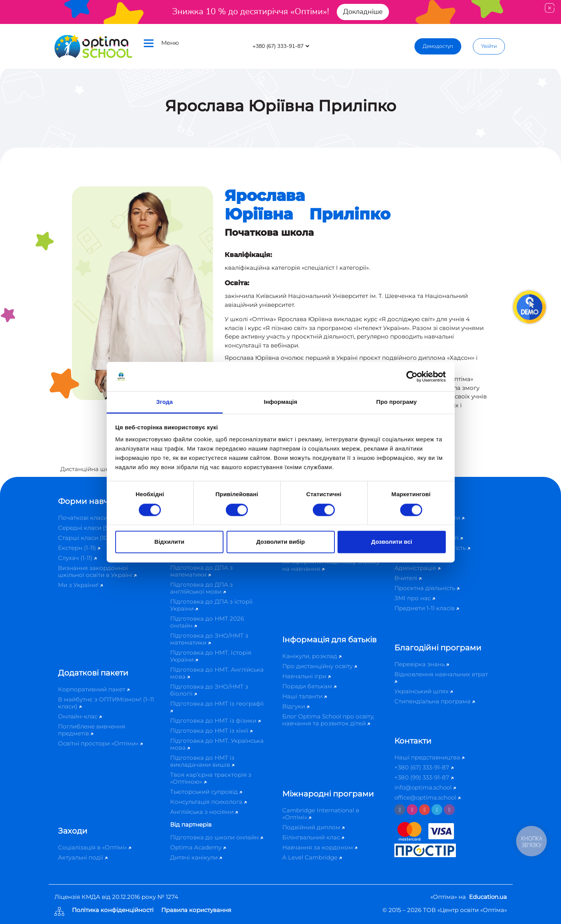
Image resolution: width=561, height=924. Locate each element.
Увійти (489, 46)
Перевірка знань (422, 664)
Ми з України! (80, 585)
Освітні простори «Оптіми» (100, 743)
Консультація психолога (208, 802)
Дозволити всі (392, 542)
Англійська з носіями (204, 812)
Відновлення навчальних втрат (441, 677)
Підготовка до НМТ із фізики (215, 721)
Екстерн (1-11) (79, 548)
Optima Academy (198, 847)
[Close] (550, 8)
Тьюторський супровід (206, 792)
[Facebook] (400, 810)
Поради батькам (309, 686)
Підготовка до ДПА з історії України (211, 605)
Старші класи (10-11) (89, 538)
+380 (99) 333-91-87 (424, 777)
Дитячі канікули (196, 857)
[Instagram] (412, 810)
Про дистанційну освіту (320, 666)
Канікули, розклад (312, 656)
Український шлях (424, 691)
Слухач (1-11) (77, 558)
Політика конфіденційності (113, 910)
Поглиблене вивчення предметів (92, 730)
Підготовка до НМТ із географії (217, 706)
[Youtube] (425, 810)
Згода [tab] (165, 402)
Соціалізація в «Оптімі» (95, 847)
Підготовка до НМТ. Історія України (211, 656)
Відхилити (169, 542)
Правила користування (196, 910)
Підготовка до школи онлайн (217, 837)
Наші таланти (304, 696)
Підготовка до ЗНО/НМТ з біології (209, 690)
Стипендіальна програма (435, 701)
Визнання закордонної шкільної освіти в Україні (97, 571)
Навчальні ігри (306, 676)
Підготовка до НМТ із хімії (211, 731)
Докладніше (363, 12)
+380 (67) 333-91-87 (424, 767)
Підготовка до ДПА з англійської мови (201, 588)
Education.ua (488, 897)
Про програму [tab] (396, 402)
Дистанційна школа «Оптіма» (104, 469)
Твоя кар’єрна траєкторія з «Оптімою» (211, 778)
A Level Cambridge (312, 857)
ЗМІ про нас (415, 598)
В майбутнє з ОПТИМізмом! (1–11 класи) (106, 703)
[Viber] (449, 810)
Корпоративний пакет (94, 689)
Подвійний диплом (313, 827)
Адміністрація (417, 568)
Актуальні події (83, 857)
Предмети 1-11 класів (427, 608)
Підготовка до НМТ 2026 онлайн (207, 622)
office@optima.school (427, 797)
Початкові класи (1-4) (92, 518)
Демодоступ (438, 46)
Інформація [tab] (280, 402)
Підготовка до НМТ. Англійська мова (217, 673)
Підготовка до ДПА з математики (201, 571)
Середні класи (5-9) (89, 528)
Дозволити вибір (281, 542)
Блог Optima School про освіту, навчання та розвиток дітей (328, 720)
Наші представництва (429, 757)
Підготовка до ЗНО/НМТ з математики (209, 639)
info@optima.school (425, 787)
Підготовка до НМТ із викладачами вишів (202, 761)
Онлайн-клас (80, 716)
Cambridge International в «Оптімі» (321, 814)
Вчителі (408, 578)
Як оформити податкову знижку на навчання (331, 565)
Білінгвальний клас (313, 837)
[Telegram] (437, 810)
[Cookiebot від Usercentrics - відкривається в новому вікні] (412, 376)
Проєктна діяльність (427, 588)
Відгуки (296, 706)
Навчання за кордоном (320, 847)
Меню (161, 43)
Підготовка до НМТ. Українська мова (217, 744)
